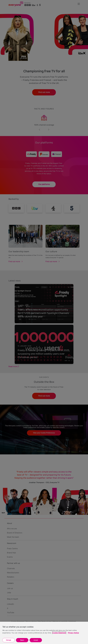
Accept (36, 640)
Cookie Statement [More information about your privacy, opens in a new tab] (59, 633)
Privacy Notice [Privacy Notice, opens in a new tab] (73, 633)
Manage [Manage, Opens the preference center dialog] (9, 640)
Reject (22, 640)
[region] (44, 633)
